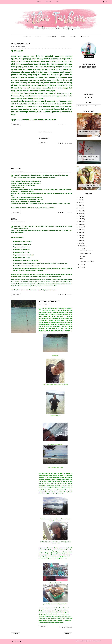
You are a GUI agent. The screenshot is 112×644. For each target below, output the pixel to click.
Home (39, 2)
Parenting (73, 37)
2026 (80, 197)
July (82, 248)
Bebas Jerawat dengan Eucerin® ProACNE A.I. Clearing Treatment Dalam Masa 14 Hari (89, 158)
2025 (80, 200)
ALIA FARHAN (83, 641)
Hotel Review (85, 37)
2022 (80, 208)
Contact (48, 2)
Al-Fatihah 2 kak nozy (21, 44)
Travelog (38, 37)
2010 (80, 241)
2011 (80, 238)
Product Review (51, 37)
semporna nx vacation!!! (49, 301)
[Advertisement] (89, 81)
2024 (80, 202)
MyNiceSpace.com (44, 138)
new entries (16, 634)
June (82, 265)
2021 (80, 211)
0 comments (68, 125)
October (83, 246)
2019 (80, 216)
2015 (80, 227)
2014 (80, 230)
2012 (80, 235)
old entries (68, 634)
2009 (80, 243)
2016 (80, 224)
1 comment (69, 627)
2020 (80, 213)
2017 (80, 222)
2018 (80, 219)
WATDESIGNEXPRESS (96, 641)
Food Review (27, 37)
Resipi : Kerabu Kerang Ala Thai (89, 186)
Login (58, 2)
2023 (80, 205)
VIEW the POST (16, 125)
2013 (80, 232)
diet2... (14, 219)
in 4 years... (16, 168)
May (82, 267)
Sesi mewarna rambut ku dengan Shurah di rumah (89, 132)
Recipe (63, 37)
